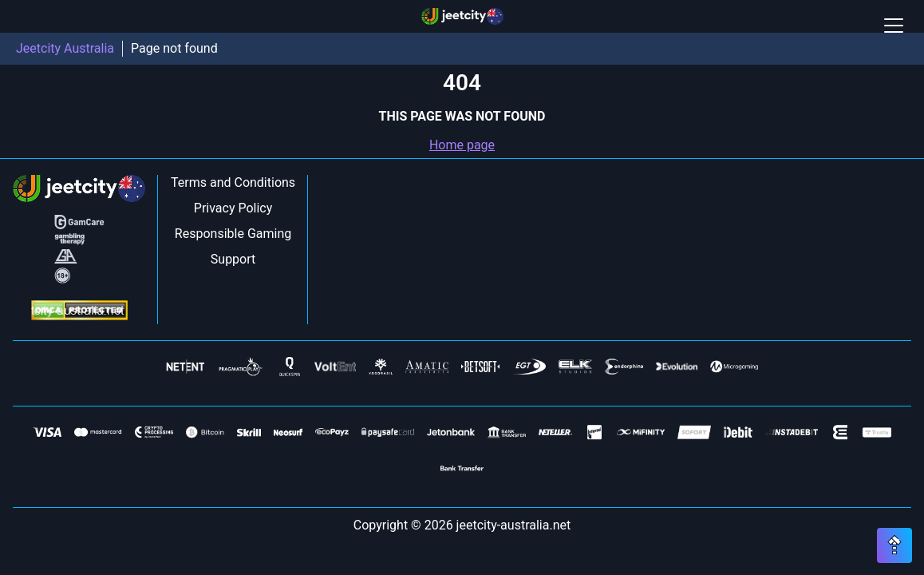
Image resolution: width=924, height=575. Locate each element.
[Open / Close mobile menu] (894, 26)
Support (233, 259)
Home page (462, 145)
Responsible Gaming (233, 234)
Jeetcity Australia (65, 48)
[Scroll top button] (894, 545)
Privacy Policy (233, 208)
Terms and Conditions (233, 182)
